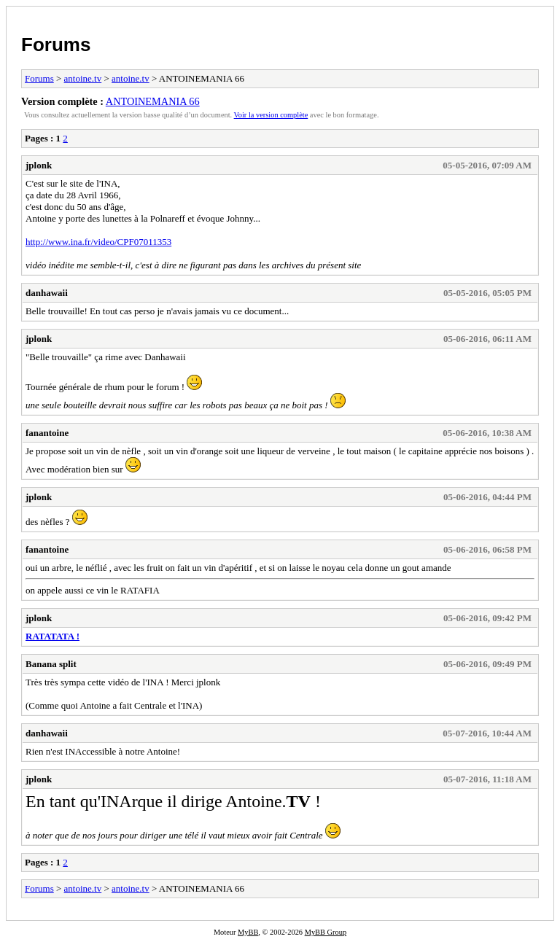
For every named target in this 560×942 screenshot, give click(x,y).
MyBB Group (326, 932)
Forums (56, 44)
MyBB (248, 932)
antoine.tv (83, 78)
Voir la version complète (271, 115)
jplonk (39, 165)
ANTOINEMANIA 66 (153, 101)
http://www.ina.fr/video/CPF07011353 (98, 242)
